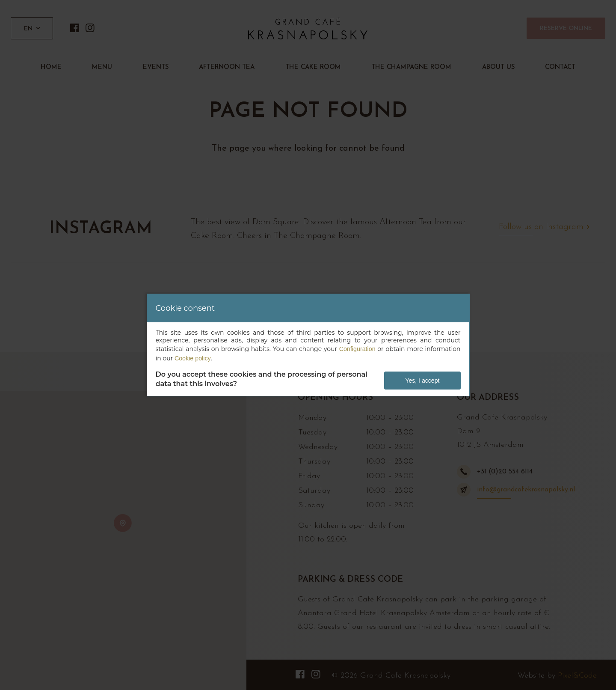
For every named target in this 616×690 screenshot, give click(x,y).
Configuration (357, 349)
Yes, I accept (423, 381)
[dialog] (308, 345)
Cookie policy (192, 358)
